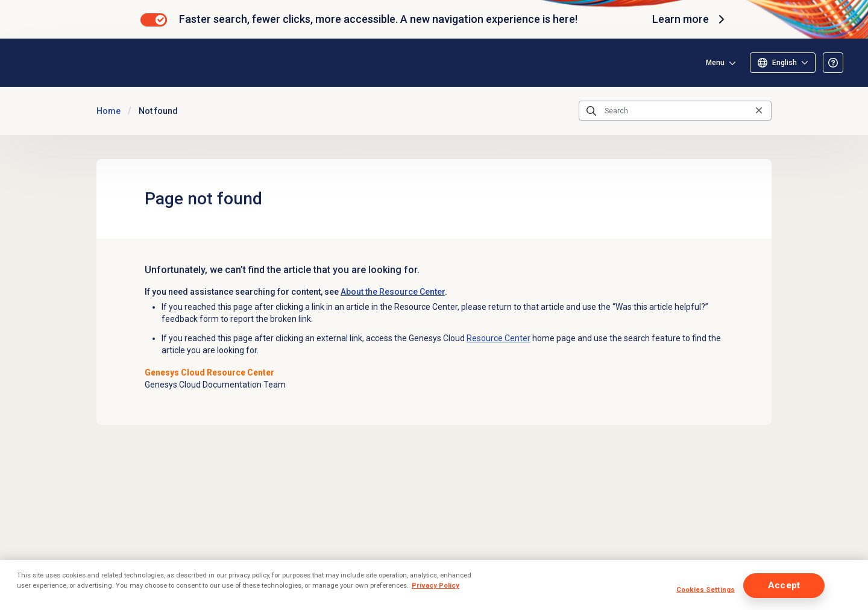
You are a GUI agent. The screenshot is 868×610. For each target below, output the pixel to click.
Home (108, 111)
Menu (715, 63)
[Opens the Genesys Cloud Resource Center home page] (96, 62)
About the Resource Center (393, 292)
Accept (784, 585)
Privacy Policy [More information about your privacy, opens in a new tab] (436, 585)
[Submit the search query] (591, 111)
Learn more (690, 19)
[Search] (675, 111)
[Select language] (783, 63)
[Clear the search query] (759, 111)
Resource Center (498, 338)
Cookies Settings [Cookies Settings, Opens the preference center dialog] (706, 590)
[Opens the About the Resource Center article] (833, 63)
